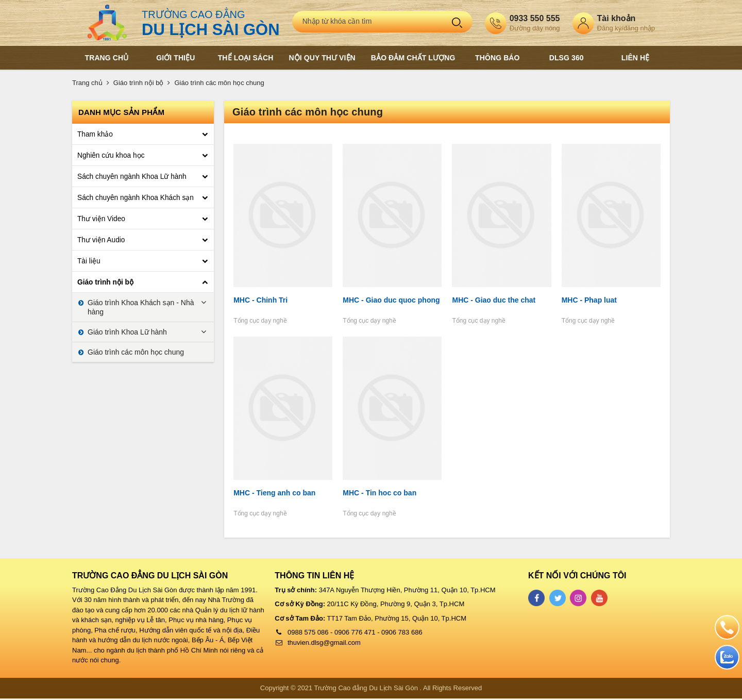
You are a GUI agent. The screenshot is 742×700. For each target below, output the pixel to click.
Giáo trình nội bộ (139, 83)
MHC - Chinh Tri (259, 301)
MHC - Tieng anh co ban (273, 495)
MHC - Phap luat (590, 301)
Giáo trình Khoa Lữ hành (127, 332)
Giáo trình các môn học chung (219, 83)
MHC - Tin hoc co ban (379, 495)
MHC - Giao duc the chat (494, 301)
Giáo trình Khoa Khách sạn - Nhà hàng (141, 307)
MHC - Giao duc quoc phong (391, 301)
